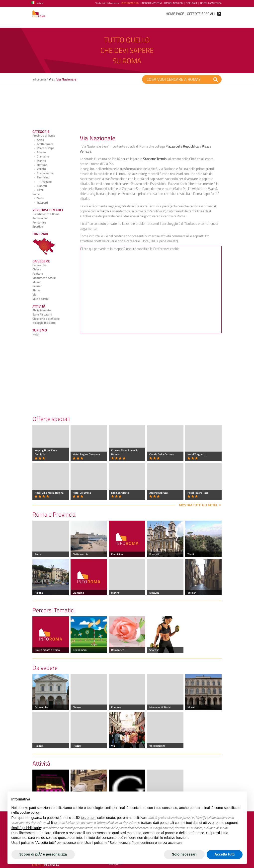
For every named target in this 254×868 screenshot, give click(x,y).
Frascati (40, 186)
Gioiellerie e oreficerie (46, 319)
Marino (39, 161)
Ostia (38, 198)
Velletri (39, 169)
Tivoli (38, 190)
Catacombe (39, 265)
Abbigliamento (42, 310)
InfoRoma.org (130, 3)
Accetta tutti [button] (225, 854)
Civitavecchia (43, 173)
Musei (36, 282)
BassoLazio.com (174, 3)
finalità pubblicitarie (26, 828)
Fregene (42, 182)
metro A (106, 211)
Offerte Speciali (201, 14)
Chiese (37, 269)
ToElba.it (192, 3)
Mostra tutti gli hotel (198, 505)
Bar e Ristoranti (42, 315)
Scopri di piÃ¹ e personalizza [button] (43, 854)
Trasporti (40, 203)
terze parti (88, 818)
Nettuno (40, 165)
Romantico (39, 223)
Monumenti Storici (44, 278)
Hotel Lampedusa (211, 3)
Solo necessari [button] (184, 854)
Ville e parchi (41, 299)
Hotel (36, 334)
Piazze (36, 290)
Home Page (175, 14)
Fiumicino (41, 177)
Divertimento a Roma (46, 214)
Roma (36, 194)
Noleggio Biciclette (44, 323)
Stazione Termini (155, 159)
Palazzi (37, 286)
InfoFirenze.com (152, 3)
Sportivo (38, 227)
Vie (51, 79)
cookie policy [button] (30, 812)
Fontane (38, 274)
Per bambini (40, 218)
